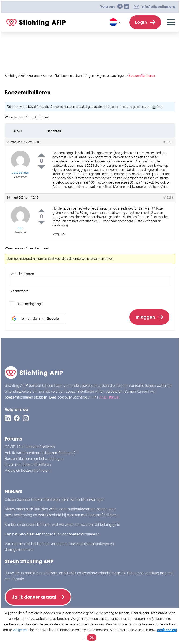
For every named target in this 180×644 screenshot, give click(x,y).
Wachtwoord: (19, 291)
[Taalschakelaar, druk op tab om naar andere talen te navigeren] (116, 22)
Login (141, 22)
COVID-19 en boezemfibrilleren (30, 446)
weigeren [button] (20, 630)
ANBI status (109, 396)
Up (41, 155)
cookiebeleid (167, 630)
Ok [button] (92, 638)
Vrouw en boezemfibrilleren (27, 469)
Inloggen (144, 318)
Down (41, 167)
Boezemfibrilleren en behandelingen (34, 457)
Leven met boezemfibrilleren (28, 463)
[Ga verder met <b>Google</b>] (37, 320)
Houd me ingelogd (30, 304)
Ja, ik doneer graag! (35, 596)
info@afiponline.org (158, 7)
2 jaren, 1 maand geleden (126, 107)
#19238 (168, 198)
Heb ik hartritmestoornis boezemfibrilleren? (40, 451)
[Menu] (171, 22)
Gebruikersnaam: (22, 274)
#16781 (168, 142)
